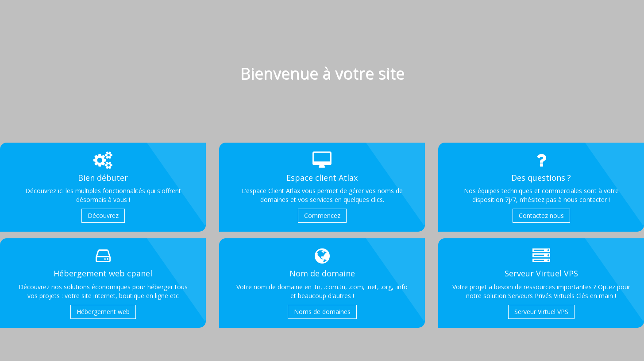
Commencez (322, 215)
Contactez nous (541, 215)
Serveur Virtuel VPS (541, 312)
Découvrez (103, 215)
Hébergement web (103, 312)
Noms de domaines (322, 312)
